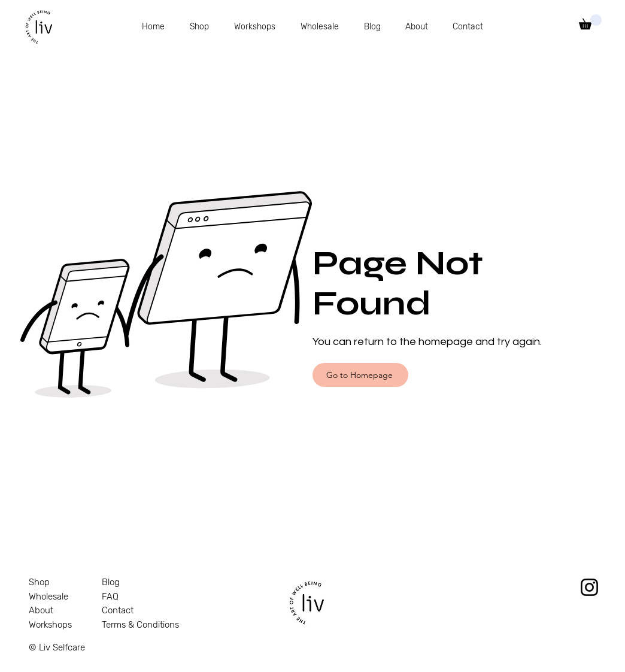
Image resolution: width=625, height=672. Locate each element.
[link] (590, 22)
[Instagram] (589, 587)
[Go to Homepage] (360, 375)
